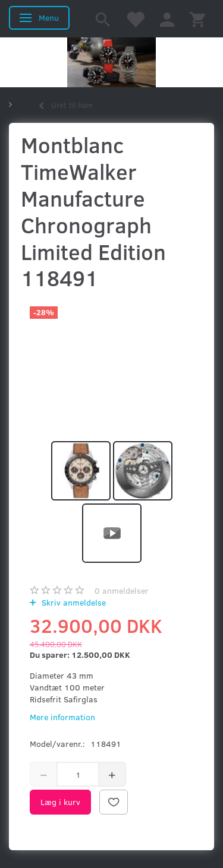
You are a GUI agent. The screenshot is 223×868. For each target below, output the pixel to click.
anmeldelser (122, 590)
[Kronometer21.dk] (111, 62)
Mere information (62, 717)
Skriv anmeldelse (73, 602)
